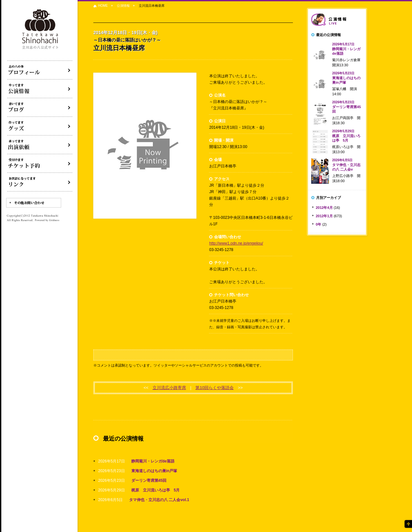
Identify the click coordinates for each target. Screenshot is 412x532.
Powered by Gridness (47, 220)
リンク (40, 182)
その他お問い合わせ (34, 203)
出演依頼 (40, 145)
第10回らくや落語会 (214, 388)
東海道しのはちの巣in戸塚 (154, 471)
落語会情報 (337, 20)
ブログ (40, 107)
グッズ (40, 126)
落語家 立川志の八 (41, 29)
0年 (318, 224)
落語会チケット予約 (40, 163)
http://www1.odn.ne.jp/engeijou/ (236, 243)
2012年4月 (324, 208)
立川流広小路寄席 (169, 388)
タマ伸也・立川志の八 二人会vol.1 (159, 500)
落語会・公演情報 (40, 89)
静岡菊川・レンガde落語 (153, 461)
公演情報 (123, 6)
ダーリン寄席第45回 (149, 481)
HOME (103, 6)
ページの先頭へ (408, 524)
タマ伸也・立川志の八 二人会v (346, 165)
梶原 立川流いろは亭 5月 (156, 490)
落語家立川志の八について (40, 70)
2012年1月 (324, 216)
